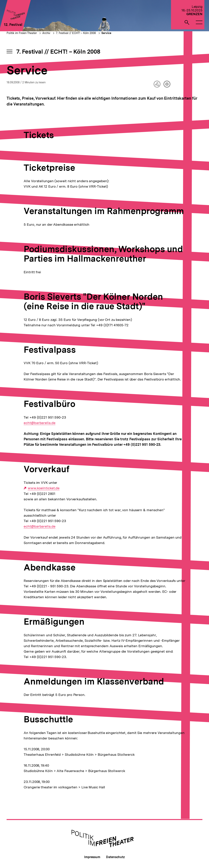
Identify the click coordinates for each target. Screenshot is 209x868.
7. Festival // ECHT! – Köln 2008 (76, 33)
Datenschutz (115, 857)
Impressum (92, 857)
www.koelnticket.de (44, 488)
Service (106, 33)
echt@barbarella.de (39, 423)
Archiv (46, 33)
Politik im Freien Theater (22, 33)
